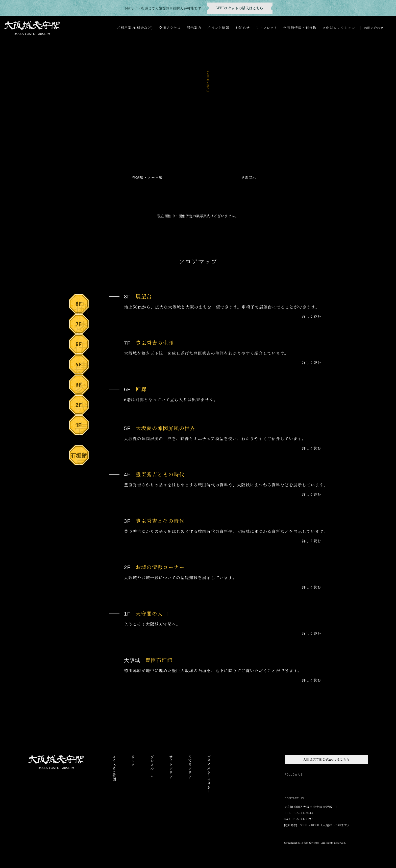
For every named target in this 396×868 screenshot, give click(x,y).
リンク (133, 761)
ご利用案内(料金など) (135, 28)
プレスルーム (152, 766)
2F (82, 407)
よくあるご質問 (114, 768)
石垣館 (80, 457)
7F (82, 326)
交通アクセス (170, 28)
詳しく (312, 316)
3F (82, 387)
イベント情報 (218, 28)
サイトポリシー (171, 768)
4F (82, 367)
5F (82, 346)
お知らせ (242, 28)
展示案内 (194, 28)
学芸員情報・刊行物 (300, 28)
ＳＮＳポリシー (190, 768)
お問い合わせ (374, 28)
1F (82, 427)
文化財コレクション (339, 28)
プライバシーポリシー (209, 774)
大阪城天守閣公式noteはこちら (326, 759)
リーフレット (267, 28)
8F (82, 306)
